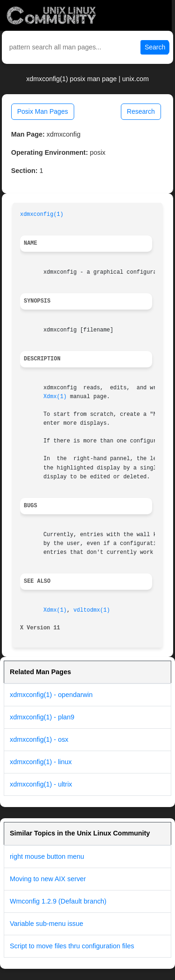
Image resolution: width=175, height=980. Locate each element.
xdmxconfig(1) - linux (41, 762)
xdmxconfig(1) (42, 214)
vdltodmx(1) (92, 610)
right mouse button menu (47, 856)
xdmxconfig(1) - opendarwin (51, 695)
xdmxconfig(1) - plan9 (42, 717)
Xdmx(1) (55, 397)
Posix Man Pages (43, 111)
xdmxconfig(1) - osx (39, 739)
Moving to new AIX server (48, 879)
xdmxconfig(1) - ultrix (41, 784)
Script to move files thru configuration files (72, 946)
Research (141, 111)
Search (155, 47)
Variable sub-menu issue (46, 924)
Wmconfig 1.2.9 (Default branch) (58, 901)
